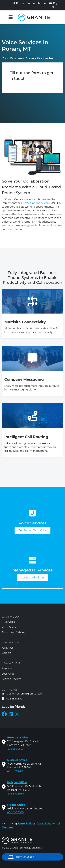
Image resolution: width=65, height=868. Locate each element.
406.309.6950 (15, 794)
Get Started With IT (33, 578)
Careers (6, 653)
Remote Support (21, 857)
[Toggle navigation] (11, 17)
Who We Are (10, 643)
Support (7, 669)
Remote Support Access (29, 3)
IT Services (8, 622)
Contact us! (10, 690)
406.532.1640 (15, 771)
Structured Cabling (14, 632)
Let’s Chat (8, 674)
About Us (8, 648)
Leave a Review (11, 679)
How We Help (11, 663)
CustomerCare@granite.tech (22, 694)
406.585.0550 (12, 699)
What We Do (10, 617)
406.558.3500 (15, 812)
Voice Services (11, 627)
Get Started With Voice (32, 530)
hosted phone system (36, 203)
